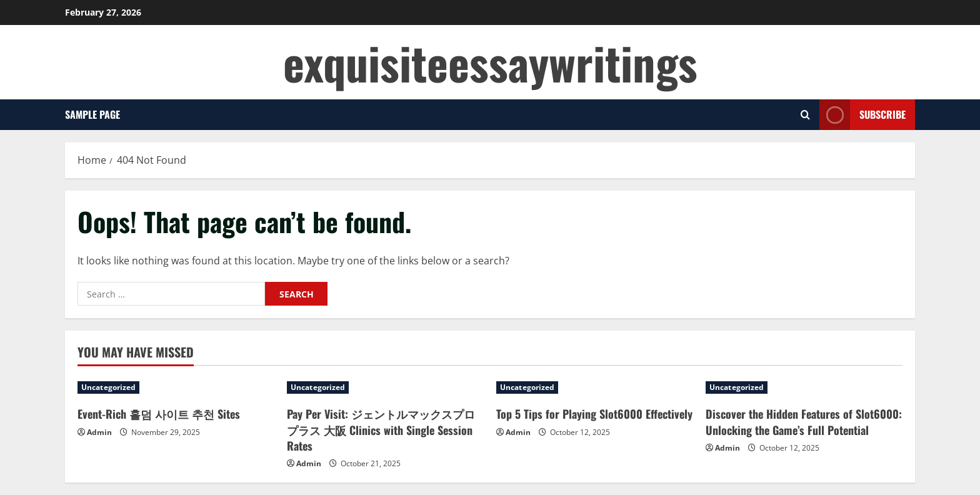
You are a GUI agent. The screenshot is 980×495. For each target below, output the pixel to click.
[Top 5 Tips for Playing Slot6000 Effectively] (595, 387)
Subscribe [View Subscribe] (862, 115)
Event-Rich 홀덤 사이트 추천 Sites (159, 414)
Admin (99, 432)
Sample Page (92, 114)
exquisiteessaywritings (490, 62)
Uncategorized (108, 387)
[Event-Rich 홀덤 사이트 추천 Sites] (176, 387)
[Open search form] (805, 115)
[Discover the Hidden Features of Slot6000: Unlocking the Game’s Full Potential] (804, 387)
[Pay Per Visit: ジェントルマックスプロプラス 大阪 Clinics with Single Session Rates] (385, 387)
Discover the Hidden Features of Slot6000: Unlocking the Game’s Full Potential (804, 422)
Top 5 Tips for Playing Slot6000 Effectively (594, 414)
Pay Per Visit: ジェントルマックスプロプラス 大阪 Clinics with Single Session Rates (381, 429)
